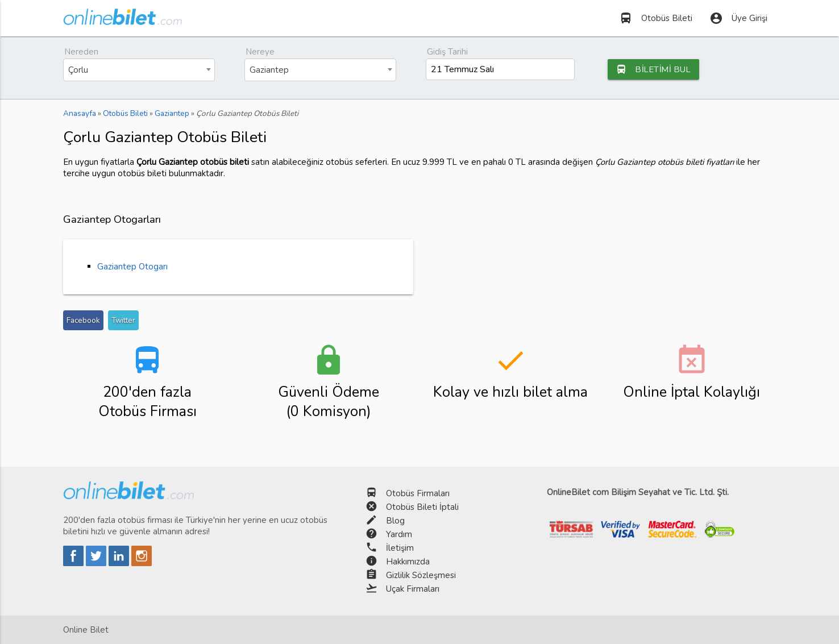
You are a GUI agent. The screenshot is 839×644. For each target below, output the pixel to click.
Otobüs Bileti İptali (422, 507)
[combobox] (139, 70)
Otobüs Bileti (656, 18)
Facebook (83, 320)
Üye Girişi (738, 18)
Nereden (81, 52)
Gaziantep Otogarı (132, 267)
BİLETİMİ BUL (655, 69)
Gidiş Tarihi (447, 52)
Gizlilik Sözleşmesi (421, 575)
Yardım (399, 534)
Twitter (123, 320)
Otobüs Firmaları (418, 493)
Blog (395, 521)
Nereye (260, 52)
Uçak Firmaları (413, 589)
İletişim (400, 548)
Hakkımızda (408, 562)
